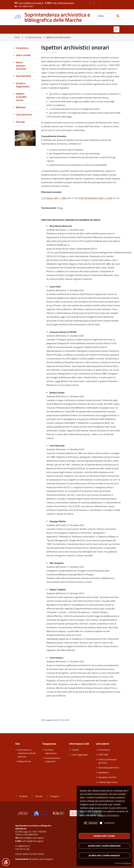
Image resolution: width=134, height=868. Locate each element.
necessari (91, 823)
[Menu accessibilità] (6, 862)
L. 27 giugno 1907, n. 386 (54, 198)
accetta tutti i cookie (104, 836)
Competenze (22, 48)
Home (17, 37)
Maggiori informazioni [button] (108, 815)
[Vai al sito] (41, 814)
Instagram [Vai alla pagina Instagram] (53, 796)
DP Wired (127, 863)
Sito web (20, 122)
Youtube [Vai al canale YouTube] (37, 796)
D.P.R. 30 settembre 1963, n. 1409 (95, 198)
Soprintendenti (23, 76)
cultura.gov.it (68, 3)
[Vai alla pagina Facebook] (90, 3)
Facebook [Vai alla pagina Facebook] (21, 796)
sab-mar (23, 3)
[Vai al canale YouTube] (95, 3)
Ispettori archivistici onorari (21, 97)
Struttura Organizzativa (23, 85)
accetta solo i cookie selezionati (104, 846)
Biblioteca (21, 107)
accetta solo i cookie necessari (104, 855)
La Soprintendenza (33, 37)
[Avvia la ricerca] (118, 16)
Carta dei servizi (24, 115)
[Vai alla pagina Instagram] (99, 3)
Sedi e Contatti (23, 55)
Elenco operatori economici (21, 66)
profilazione (107, 823)
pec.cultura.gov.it (36, 3)
